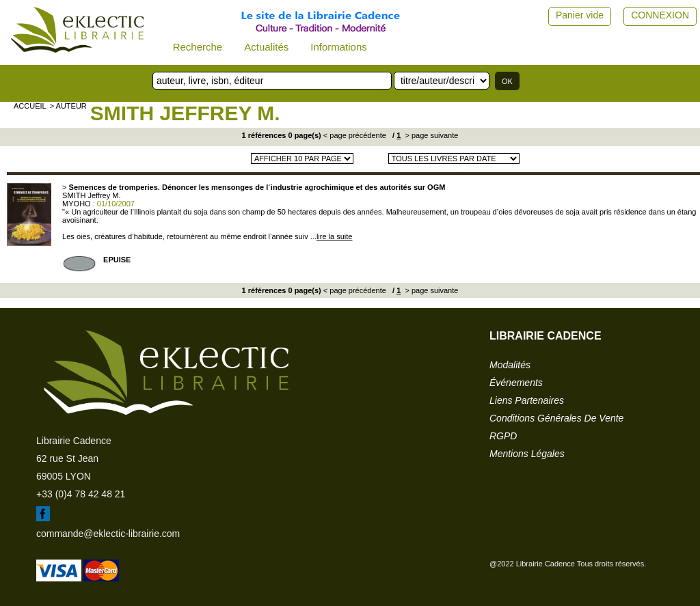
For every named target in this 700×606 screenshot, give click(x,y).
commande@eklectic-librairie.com (108, 534)
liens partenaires (527, 400)
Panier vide (580, 15)
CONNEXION (660, 15)
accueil (30, 106)
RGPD (503, 436)
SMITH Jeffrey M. (185, 113)
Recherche (198, 47)
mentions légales (527, 454)
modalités (510, 365)
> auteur (68, 106)
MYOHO (77, 204)
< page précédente (355, 135)
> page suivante (430, 135)
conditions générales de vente (556, 418)
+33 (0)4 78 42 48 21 (81, 494)
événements (516, 383)
